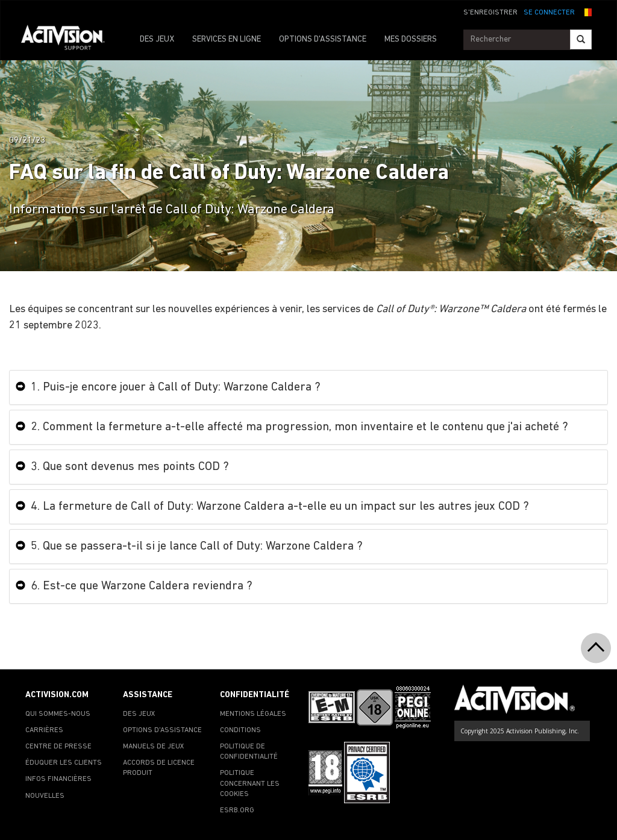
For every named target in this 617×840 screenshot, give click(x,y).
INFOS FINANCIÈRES (58, 779)
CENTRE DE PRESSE (58, 747)
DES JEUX (157, 39)
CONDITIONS (240, 730)
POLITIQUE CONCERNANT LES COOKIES (250, 783)
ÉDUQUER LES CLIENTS (64, 763)
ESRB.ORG (237, 810)
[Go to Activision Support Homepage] (69, 40)
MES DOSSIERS (411, 39)
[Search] (581, 39)
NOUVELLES (45, 796)
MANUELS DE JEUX (154, 747)
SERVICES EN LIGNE (227, 39)
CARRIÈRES (44, 730)
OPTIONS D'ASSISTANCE (323, 39)
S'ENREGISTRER (490, 13)
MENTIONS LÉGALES (253, 714)
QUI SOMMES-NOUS (58, 714)
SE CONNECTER (549, 13)
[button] (586, 11)
